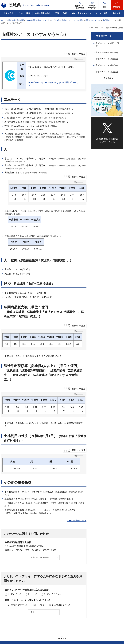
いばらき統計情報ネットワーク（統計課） (67, 20)
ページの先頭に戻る (77, 496)
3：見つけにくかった (61, 581)
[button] (92, 5)
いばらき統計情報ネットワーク (38, 20)
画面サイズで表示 (78, 54)
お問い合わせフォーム (40, 533)
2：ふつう (33, 570)
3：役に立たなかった (54, 570)
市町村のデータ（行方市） (107, 72)
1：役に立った (15, 570)
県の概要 (20, 20)
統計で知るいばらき (93, 20)
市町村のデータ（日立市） (107, 53)
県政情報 (12, 20)
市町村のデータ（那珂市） (107, 65)
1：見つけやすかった (18, 581)
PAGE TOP (62, 614)
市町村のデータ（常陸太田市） (107, 45)
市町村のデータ (109, 20)
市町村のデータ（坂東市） (107, 59)
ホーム (4, 20)
